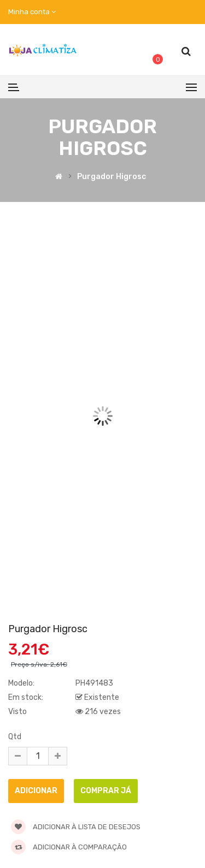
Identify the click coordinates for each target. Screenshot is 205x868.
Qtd (15, 737)
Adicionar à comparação (69, 847)
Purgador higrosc (112, 177)
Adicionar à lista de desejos (76, 827)
